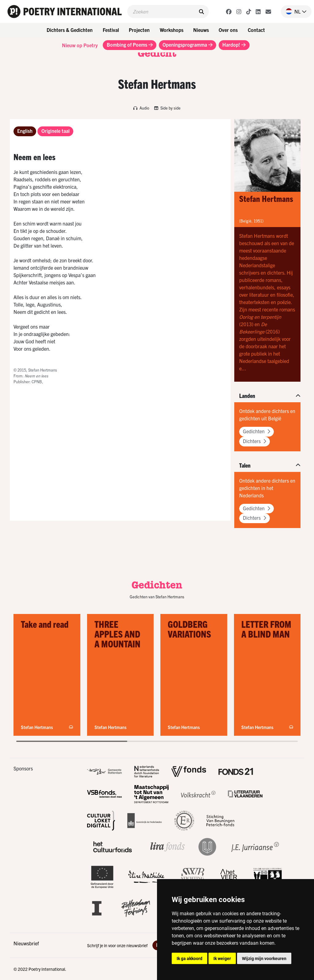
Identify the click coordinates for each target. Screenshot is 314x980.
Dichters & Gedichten (70, 30)
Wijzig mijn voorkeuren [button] (264, 958)
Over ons (228, 30)
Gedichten (257, 431)
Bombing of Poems (130, 44)
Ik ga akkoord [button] (190, 958)
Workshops (172, 30)
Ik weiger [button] (222, 958)
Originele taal (56, 131)
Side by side (167, 108)
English (25, 131)
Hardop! (234, 44)
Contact (256, 30)
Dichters (255, 441)
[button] (294, 11)
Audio (141, 108)
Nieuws (201, 30)
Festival (111, 30)
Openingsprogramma (188, 44)
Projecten (139, 30)
